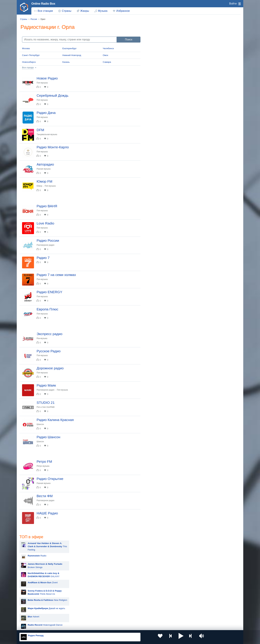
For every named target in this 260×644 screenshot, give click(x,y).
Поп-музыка (44, 83)
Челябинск (108, 48)
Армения (119, 606)
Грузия (73, 617)
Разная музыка (46, 180)
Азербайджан (122, 617)
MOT (154, 168)
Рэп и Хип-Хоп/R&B (48, 446)
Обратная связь (118, 626)
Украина (74, 600)
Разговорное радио (48, 265)
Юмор (42, 199)
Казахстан (164, 600)
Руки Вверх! (158, 176)
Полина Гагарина (160, 250)
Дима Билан (158, 184)
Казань (66, 62)
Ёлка (154, 209)
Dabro (154, 234)
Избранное (123, 11)
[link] (24, 7)
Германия (164, 617)
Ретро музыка (45, 512)
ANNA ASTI (157, 226)
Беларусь (30, 617)
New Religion (171, 90)
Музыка (103, 11)
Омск (106, 55)
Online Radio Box (43, 4)
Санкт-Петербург (31, 55)
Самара (107, 62)
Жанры (85, 11)
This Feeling (171, 36)
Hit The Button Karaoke (163, 135)
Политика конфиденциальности (93, 626)
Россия (29, 600)
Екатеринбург (69, 48)
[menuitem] (43, 11)
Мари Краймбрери (161, 143)
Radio (161, 45)
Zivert (166, 72)
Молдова (119, 600)
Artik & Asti (157, 201)
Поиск (129, 39)
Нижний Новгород (72, 55)
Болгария (164, 606)
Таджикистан (77, 606)
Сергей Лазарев (160, 242)
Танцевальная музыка (49, 141)
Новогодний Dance (169, 115)
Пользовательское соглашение (61, 626)
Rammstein (157, 159)
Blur (153, 151)
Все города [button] (28, 67)
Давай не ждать (170, 98)
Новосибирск (29, 62)
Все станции (45, 11)
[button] (168, 637)
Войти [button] (233, 4)
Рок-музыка (44, 369)
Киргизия (30, 606)
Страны (67, 11)
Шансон (42, 466)
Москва (26, 48)
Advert (157, 106)
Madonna (156, 217)
